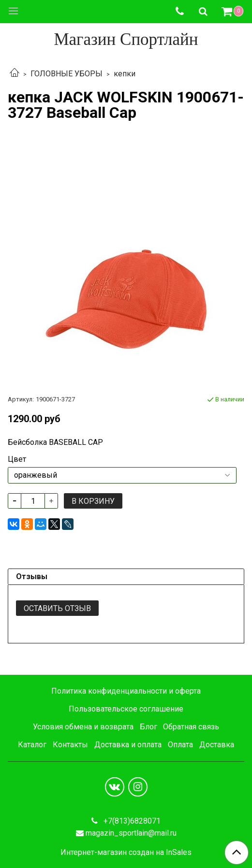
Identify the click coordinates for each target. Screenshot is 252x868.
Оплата (180, 745)
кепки (125, 74)
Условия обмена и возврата (83, 727)
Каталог (32, 745)
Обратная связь (191, 727)
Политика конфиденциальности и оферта (126, 691)
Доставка (217, 745)
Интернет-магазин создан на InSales (126, 853)
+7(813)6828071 (131, 821)
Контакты (70, 745)
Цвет (17, 459)
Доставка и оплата (128, 745)
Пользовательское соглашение (126, 709)
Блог (148, 727)
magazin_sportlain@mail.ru (131, 833)
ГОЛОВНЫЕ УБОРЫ (67, 74)
